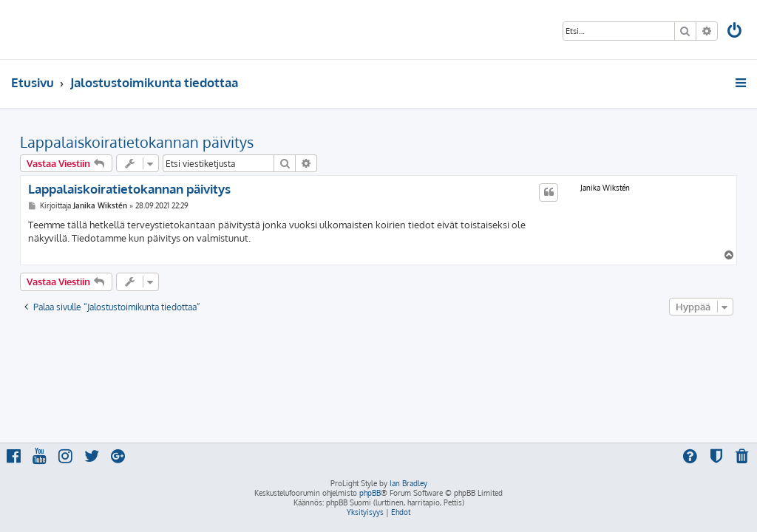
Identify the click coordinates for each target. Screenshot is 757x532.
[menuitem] (736, 32)
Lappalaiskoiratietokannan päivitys (137, 142)
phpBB (370, 493)
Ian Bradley (408, 483)
